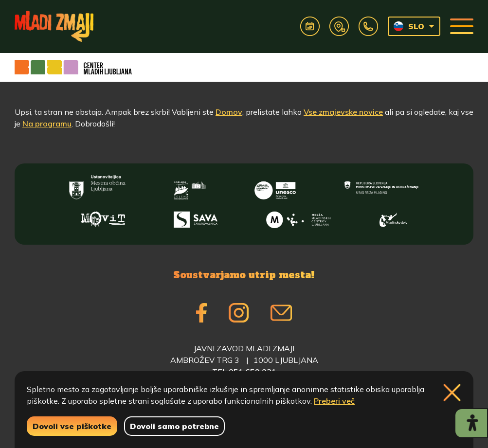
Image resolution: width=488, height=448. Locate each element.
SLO (409, 26)
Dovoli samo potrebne (174, 426)
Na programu (47, 124)
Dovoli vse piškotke (72, 426)
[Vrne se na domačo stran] (54, 26)
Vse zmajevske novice (343, 112)
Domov (229, 112)
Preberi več (334, 401)
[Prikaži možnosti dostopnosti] (471, 423)
